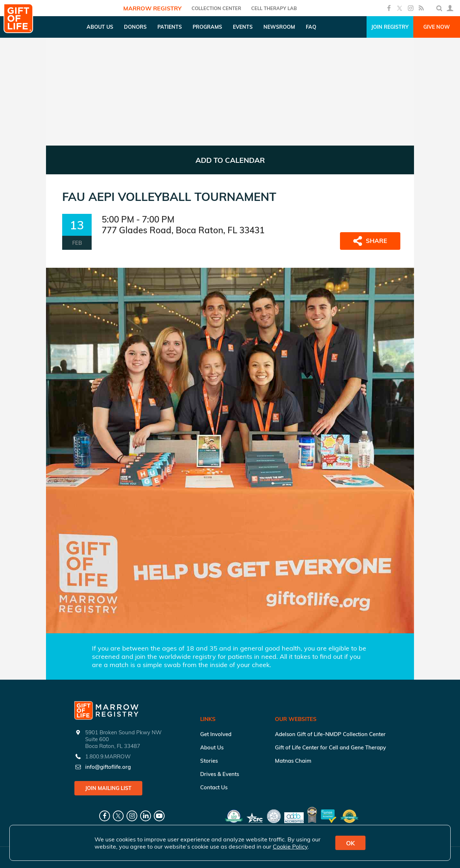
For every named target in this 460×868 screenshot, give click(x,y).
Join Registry (390, 27)
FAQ (311, 27)
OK (350, 843)
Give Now (437, 27)
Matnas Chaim (293, 761)
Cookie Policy (290, 846)
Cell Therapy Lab (274, 8)
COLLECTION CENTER (216, 8)
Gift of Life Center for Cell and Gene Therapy (330, 747)
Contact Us (214, 787)
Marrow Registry (152, 8)
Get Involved (216, 734)
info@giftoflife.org (108, 767)
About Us (212, 747)
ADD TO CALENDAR (230, 160)
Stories (209, 761)
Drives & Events (220, 774)
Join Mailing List (108, 788)
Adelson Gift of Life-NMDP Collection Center (330, 734)
